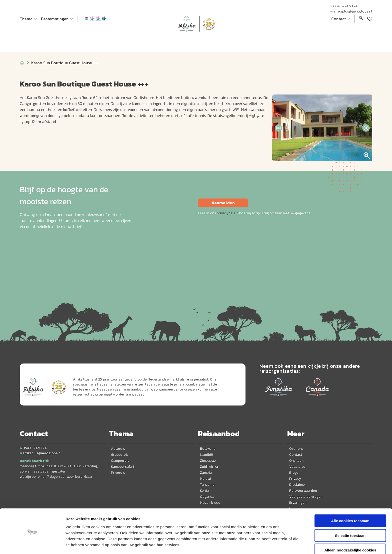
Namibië (206, 455)
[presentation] (278, 128)
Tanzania (207, 485)
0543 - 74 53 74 (344, 6)
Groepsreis (120, 455)
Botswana (208, 449)
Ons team (297, 461)
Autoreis (118, 449)
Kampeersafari (122, 467)
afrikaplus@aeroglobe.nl (351, 11)
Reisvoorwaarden (303, 491)
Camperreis (120, 461)
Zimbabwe (208, 461)
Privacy (295, 479)
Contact (296, 455)
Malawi (205, 479)
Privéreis (118, 473)
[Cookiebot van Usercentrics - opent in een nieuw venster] (32, 544)
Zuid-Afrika (209, 467)
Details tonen (270, 544)
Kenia (204, 491)
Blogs (294, 473)
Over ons (296, 449)
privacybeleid (228, 213)
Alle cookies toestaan (350, 504)
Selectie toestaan (350, 519)
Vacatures (297, 467)
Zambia (206, 473)
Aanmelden (223, 203)
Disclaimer (298, 485)
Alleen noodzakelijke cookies (350, 533)
